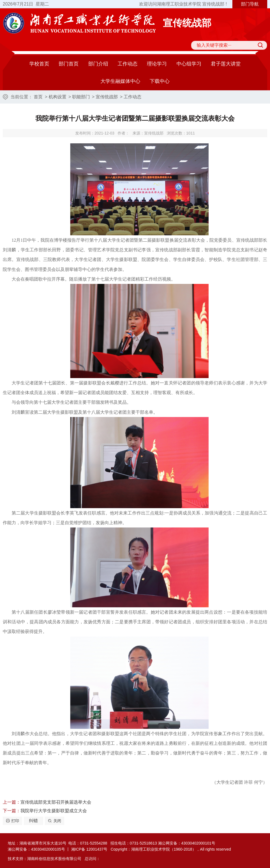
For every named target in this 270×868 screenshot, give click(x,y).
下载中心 (160, 81)
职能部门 (81, 97)
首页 (38, 97)
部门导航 (250, 4)
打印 (15, 821)
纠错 (33, 821)
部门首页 (69, 64)
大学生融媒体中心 (120, 81)
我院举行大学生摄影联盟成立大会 (54, 811)
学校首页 (39, 64)
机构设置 (58, 97)
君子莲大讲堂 (226, 64)
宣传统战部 (107, 97)
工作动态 (128, 64)
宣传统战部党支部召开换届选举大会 (56, 802)
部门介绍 (98, 64)
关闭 (57, 821)
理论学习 (157, 64)
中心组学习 (189, 64)
